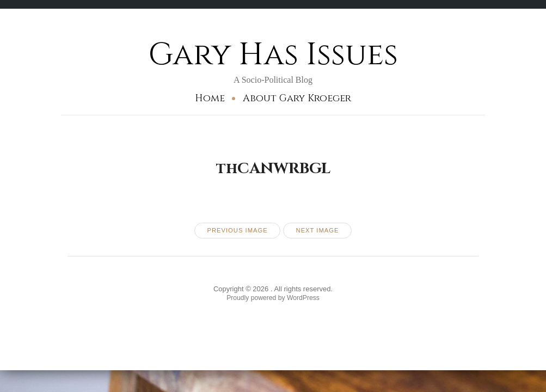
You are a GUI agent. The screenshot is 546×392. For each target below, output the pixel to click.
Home (210, 98)
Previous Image (235, 231)
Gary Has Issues (273, 54)
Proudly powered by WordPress (273, 300)
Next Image (320, 231)
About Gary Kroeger (297, 98)
